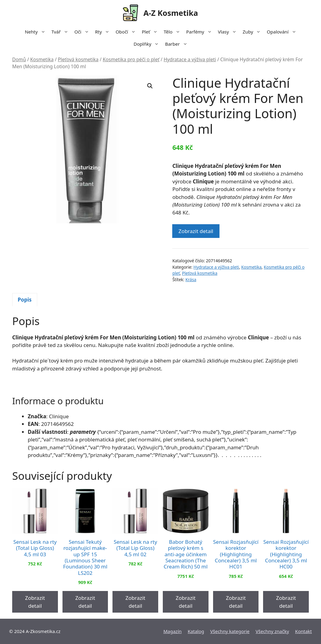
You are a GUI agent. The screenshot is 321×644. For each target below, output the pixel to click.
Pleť (151, 32)
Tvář (61, 32)
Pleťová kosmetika (78, 59)
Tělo (173, 32)
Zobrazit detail (196, 231)
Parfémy (201, 32)
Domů (19, 59)
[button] (150, 86)
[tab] (25, 300)
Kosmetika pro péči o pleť (131, 59)
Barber (178, 44)
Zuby (253, 32)
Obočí (127, 32)
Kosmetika (42, 59)
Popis (25, 300)
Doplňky (148, 44)
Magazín (173, 631)
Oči (83, 32)
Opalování (283, 32)
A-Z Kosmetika (171, 13)
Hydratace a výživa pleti (190, 59)
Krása (191, 280)
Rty (104, 32)
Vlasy (229, 32)
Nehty (36, 32)
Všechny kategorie (230, 631)
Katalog (196, 631)
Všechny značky (273, 631)
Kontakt (303, 631)
